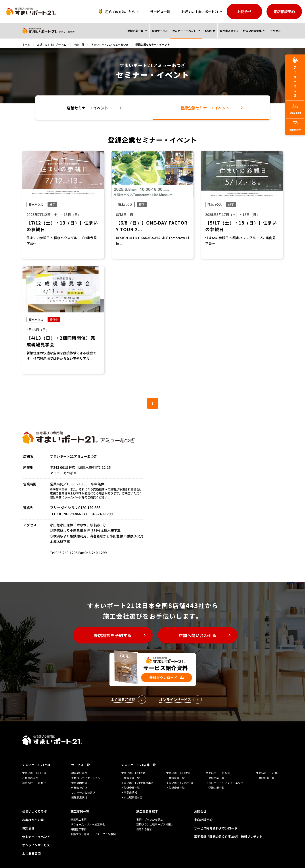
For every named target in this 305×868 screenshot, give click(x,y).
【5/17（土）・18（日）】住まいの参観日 (241, 226)
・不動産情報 (129, 792)
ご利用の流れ (30, 778)
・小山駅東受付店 (132, 797)
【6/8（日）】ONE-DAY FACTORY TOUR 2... (152, 226)
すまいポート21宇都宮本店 (137, 783)
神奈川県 (79, 44)
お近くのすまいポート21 (200, 12)
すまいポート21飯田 (218, 773)
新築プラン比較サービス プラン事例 (93, 834)
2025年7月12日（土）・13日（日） (54, 214)
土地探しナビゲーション (86, 778)
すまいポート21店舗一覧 (138, 765)
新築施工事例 (79, 819)
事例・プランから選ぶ (150, 819)
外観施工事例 (79, 829)
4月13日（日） (38, 330)
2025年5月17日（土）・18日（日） (232, 214)
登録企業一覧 (135, 31)
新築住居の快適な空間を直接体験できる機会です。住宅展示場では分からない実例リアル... (61, 356)
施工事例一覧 (80, 811)
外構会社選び (79, 788)
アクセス (275, 31)
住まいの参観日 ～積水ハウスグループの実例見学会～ (62, 240)
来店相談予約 (284, 12)
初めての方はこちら (116, 12)
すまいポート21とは (36, 765)
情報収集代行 (79, 797)
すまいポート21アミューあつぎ (110, 44)
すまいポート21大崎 (133, 773)
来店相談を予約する (113, 635)
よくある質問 (31, 853)
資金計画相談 (79, 783)
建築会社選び (79, 773)
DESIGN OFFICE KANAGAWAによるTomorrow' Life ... (152, 240)
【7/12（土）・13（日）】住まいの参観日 (62, 226)
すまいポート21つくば (180, 783)
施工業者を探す (147, 811)
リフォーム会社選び (83, 792)
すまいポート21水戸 (178, 773)
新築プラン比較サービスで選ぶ (155, 824)
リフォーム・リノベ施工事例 (88, 824)
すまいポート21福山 (268, 773)
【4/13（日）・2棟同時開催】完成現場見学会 (61, 341)
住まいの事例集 (252, 31)
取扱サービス (159, 31)
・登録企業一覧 (130, 778)
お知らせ (210, 31)
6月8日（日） (126, 214)
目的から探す (144, 829)
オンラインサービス (36, 845)
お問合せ (244, 12)
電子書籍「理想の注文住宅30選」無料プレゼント (228, 837)
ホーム (26, 44)
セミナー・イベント (184, 31)
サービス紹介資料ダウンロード (216, 828)
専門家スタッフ (229, 31)
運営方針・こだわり (34, 783)
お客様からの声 (33, 820)
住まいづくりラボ (35, 811)
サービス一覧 (160, 12)
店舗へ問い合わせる (198, 635)
